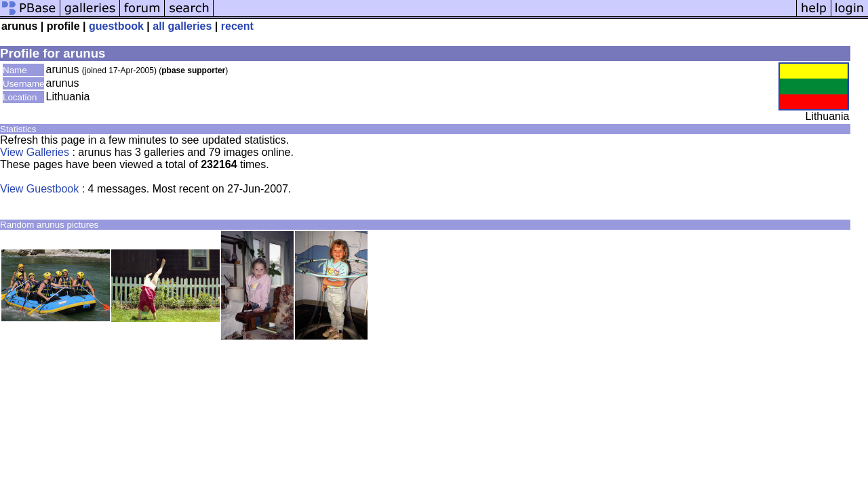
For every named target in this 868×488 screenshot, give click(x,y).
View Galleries (35, 152)
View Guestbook (39, 189)
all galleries (182, 26)
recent (237, 26)
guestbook (116, 26)
